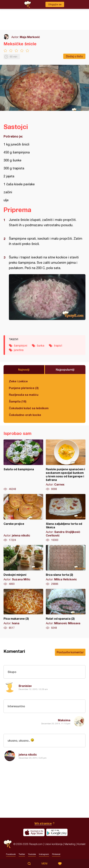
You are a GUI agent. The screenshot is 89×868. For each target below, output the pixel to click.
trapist (58, 346)
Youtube (32, 854)
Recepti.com (8, 844)
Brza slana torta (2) (66, 565)
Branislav (25, 686)
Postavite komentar (70, 652)
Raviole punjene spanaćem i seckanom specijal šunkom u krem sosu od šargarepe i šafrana (66, 465)
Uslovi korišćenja (54, 844)
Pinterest (56, 854)
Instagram (44, 854)
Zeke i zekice (18, 381)
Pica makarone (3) (23, 609)
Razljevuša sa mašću (24, 395)
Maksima (64, 720)
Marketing (70, 844)
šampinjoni (21, 346)
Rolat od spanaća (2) (66, 609)
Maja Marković (30, 37)
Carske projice (23, 518)
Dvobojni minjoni (23, 565)
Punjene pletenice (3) (24, 388)
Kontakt (81, 844)
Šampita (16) (18, 401)
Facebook (11, 854)
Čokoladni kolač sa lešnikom (29, 408)
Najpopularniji (65, 369)
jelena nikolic (28, 754)
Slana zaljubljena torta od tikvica (66, 518)
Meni (44, 864)
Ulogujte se (55, 4)
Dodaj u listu (74, 56)
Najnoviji (24, 369)
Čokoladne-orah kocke (25, 415)
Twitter (22, 854)
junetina (19, 350)
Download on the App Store (34, 832)
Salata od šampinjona (23, 465)
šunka (41, 346)
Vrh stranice (43, 823)
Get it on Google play (57, 832)
